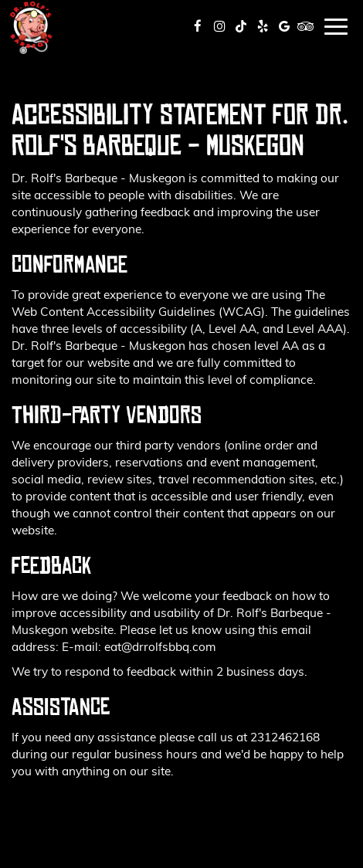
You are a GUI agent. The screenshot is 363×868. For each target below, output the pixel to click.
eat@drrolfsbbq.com (160, 646)
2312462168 (285, 736)
